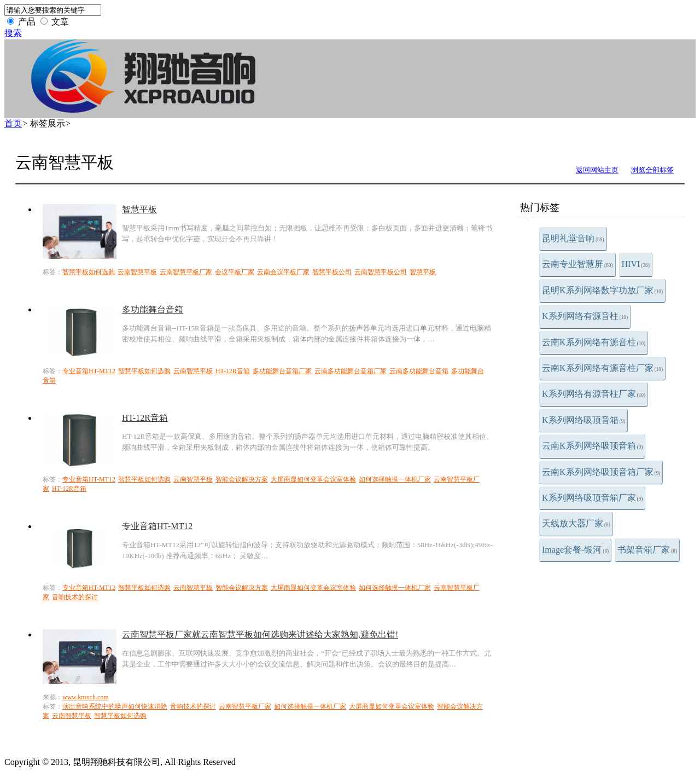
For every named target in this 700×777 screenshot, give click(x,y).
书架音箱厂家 (647, 550)
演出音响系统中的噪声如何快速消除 (115, 706)
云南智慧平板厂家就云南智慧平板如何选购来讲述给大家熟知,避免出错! (260, 634)
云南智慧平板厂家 (186, 272)
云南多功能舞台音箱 (419, 371)
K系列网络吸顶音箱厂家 (592, 498)
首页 (13, 123)
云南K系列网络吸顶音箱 (592, 446)
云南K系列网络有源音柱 (594, 342)
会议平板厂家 (235, 272)
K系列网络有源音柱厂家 (594, 394)
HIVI (636, 264)
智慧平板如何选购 (89, 272)
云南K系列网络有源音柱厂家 (602, 368)
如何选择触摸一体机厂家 (395, 479)
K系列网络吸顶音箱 (584, 420)
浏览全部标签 (652, 170)
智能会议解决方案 (242, 479)
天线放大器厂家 (576, 523)
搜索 (13, 33)
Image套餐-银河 (575, 550)
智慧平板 (139, 209)
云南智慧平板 (137, 272)
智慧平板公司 (332, 272)
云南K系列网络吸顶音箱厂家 (601, 472)
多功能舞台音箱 (153, 309)
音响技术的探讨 (75, 597)
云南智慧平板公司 (381, 272)
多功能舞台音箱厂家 (282, 371)
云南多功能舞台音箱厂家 (351, 371)
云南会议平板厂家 (283, 272)
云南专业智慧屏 (577, 264)
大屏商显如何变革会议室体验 (313, 479)
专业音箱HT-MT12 (89, 371)
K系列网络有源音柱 (585, 316)
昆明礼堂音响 (573, 238)
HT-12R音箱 (233, 371)
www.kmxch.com (86, 697)
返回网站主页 (597, 170)
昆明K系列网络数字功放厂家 (602, 290)
